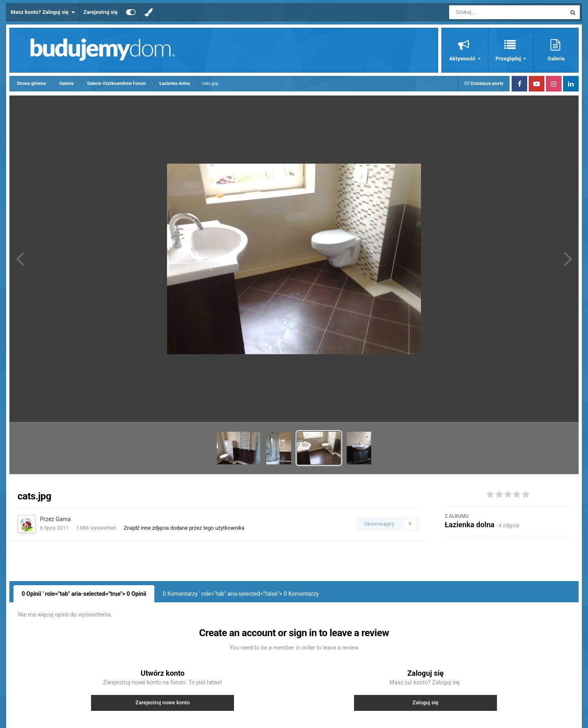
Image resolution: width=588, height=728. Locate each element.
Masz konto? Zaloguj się (43, 12)
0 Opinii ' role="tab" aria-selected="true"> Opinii (84, 594)
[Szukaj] (489, 12)
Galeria (556, 59)
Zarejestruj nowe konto (163, 702)
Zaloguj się (425, 702)
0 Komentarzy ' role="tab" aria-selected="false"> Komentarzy (241, 594)
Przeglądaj (509, 59)
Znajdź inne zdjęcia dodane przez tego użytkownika (184, 528)
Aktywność (463, 59)
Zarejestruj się (100, 12)
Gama (63, 519)
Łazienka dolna (470, 525)
